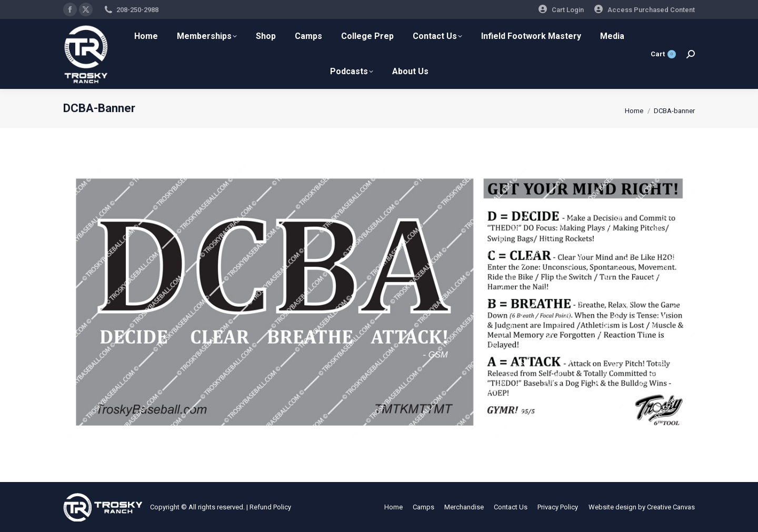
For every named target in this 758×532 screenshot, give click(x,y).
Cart (663, 54)
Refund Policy (270, 507)
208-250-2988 (137, 10)
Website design (612, 507)
